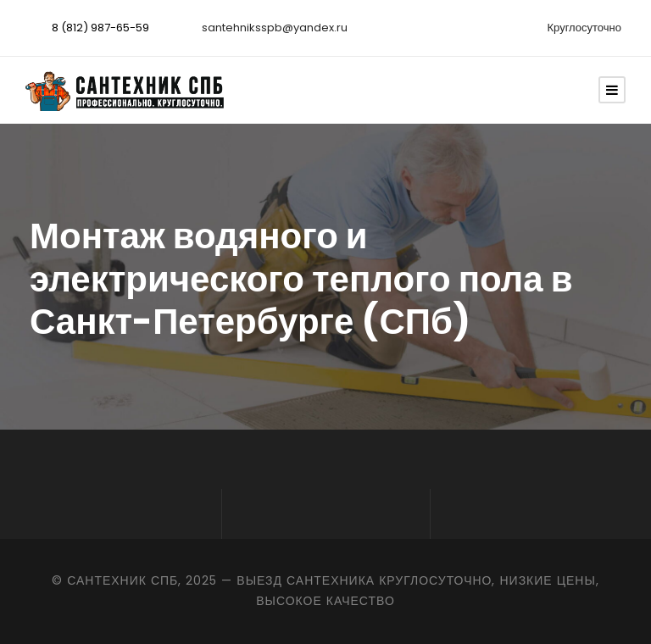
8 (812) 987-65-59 (100, 28)
